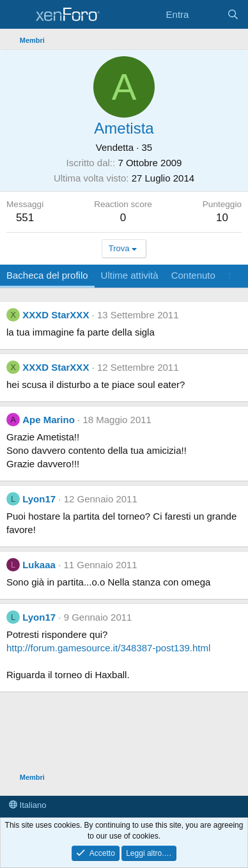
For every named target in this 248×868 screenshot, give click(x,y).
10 (222, 218)
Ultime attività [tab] (130, 275)
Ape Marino (49, 420)
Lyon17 (39, 499)
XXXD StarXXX (56, 315)
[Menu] (18, 15)
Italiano (28, 805)
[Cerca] (233, 14)
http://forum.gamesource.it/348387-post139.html (108, 648)
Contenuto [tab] (193, 275)
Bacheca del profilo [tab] (47, 275)
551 (25, 218)
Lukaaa (39, 565)
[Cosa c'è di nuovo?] (207, 14)
